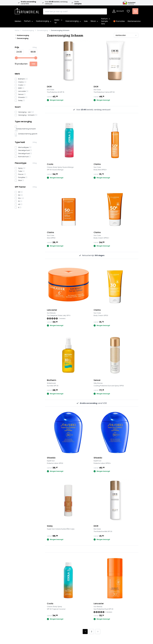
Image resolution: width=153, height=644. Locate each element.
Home (17, 30)
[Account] (118, 11)
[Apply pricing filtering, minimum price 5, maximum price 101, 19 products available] (33, 64)
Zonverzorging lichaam (60, 30)
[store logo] (27, 10)
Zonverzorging (42, 30)
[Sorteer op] (126, 35)
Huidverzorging (28, 30)
